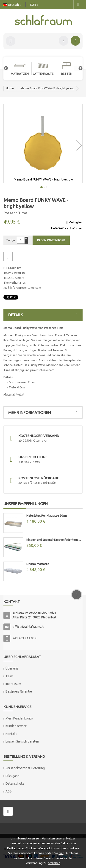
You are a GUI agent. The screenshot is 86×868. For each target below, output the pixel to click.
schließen (54, 863)
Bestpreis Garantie (19, 691)
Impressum (13, 684)
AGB (9, 791)
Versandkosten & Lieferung (25, 768)
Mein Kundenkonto (19, 718)
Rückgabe (12, 776)
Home (10, 88)
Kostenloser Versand (39, 436)
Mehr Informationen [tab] (44, 413)
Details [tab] (44, 315)
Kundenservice (16, 726)
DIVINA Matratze (38, 564)
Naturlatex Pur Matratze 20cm (47, 516)
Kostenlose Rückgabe (39, 478)
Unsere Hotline (33, 457)
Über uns (12, 668)
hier (61, 853)
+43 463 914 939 (24, 638)
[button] (78, 144)
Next (78, 68)
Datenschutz (15, 784)
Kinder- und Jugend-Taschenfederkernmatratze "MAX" (54, 540)
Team (10, 676)
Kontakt (11, 734)
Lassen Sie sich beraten (22, 741)
